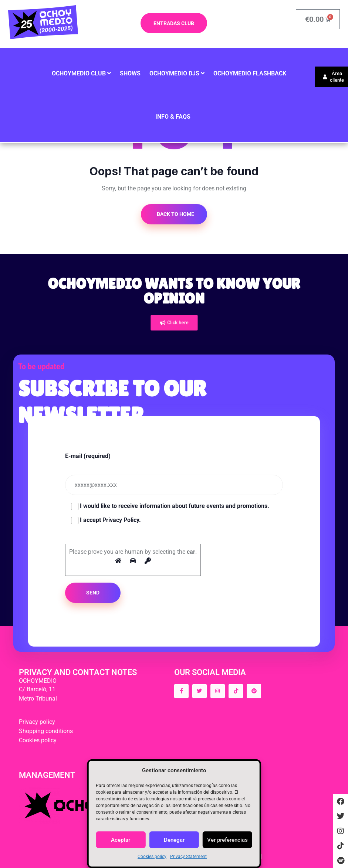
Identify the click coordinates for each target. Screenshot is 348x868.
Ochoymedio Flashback (250, 73)
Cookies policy (152, 857)
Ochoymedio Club (79, 73)
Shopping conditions (46, 731)
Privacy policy (37, 722)
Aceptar (121, 840)
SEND (93, 593)
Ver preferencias (227, 840)
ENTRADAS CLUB (174, 23)
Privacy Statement (188, 857)
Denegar (174, 840)
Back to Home (175, 214)
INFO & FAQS (173, 117)
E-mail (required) (88, 456)
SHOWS (130, 73)
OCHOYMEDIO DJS (174, 73)
